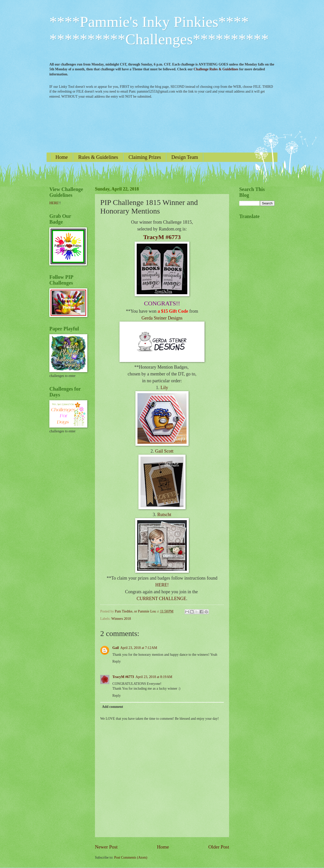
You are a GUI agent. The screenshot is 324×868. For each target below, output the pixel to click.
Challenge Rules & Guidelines (216, 69)
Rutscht (164, 515)
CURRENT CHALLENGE (161, 599)
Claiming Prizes (145, 157)
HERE (54, 203)
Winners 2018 (121, 619)
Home (62, 157)
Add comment (113, 707)
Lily (164, 388)
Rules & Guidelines (98, 157)
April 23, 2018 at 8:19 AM (154, 677)
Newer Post (106, 847)
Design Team (185, 157)
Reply (117, 661)
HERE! (162, 585)
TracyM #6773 (162, 237)
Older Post (219, 847)
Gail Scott (164, 451)
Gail (116, 648)
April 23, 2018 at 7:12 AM (139, 648)
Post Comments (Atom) (131, 858)
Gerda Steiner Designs (162, 318)
